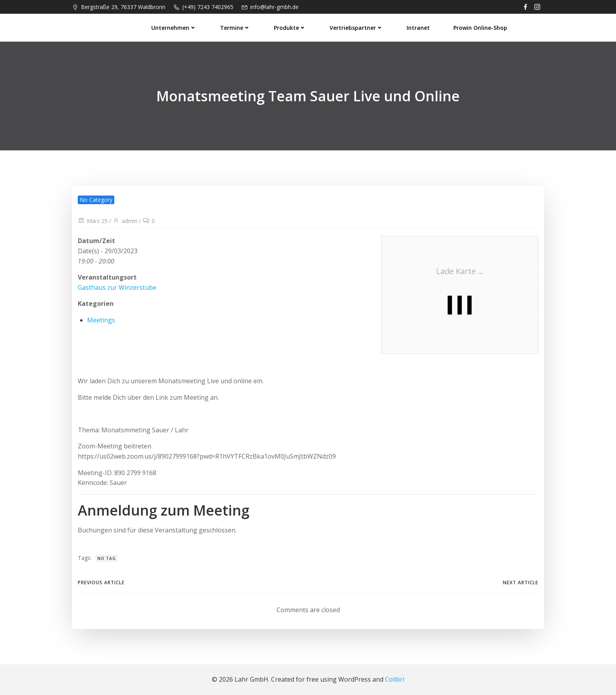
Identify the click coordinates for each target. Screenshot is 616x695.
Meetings (101, 320)
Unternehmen (174, 28)
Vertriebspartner (356, 28)
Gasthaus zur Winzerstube (117, 287)
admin (125, 221)
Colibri (395, 679)
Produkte (290, 28)
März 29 (93, 221)
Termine (235, 28)
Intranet (418, 28)
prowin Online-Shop (480, 28)
